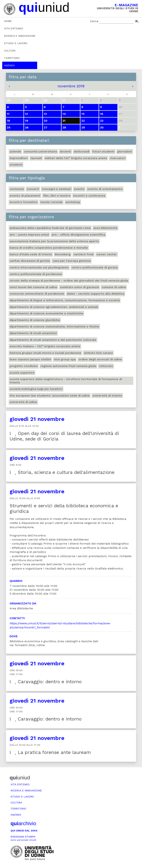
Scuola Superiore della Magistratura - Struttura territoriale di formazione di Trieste (66, 381)
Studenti (16, 165)
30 (102, 127)
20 (46, 121)
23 (102, 121)
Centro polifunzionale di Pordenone (36, 274)
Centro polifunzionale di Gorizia (95, 267)
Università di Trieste (107, 396)
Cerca (94, 21)
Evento (79, 189)
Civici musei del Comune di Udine (33, 287)
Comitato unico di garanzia (79, 287)
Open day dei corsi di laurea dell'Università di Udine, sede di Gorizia (64, 436)
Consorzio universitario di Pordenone (37, 294)
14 (64, 114)
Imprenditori (19, 158)
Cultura (10, 51)
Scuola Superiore (22, 373)
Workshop (73, 202)
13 (45, 114)
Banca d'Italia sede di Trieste (31, 254)
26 (27, 127)
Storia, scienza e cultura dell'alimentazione (62, 472)
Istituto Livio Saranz (98, 353)
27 (46, 127)
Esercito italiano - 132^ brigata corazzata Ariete (45, 346)
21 (64, 121)
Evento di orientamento (105, 189)
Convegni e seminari (56, 189)
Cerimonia (17, 189)
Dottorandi (82, 151)
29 (83, 127)
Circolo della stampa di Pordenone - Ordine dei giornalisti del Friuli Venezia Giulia (69, 281)
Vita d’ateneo (14, 28)
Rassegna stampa (23, 838)
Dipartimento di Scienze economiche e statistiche (46, 313)
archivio (23, 823)
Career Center (107, 254)
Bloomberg (63, 254)
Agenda (9, 65)
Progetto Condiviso (24, 366)
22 (83, 121)
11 (8, 114)
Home (8, 21)
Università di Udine (23, 402)
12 (26, 114)
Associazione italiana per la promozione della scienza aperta (54, 241)
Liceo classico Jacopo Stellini (30, 359)
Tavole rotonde (51, 202)
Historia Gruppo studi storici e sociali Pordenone (45, 353)
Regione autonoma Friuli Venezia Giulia (68, 366)
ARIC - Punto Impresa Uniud (29, 235)
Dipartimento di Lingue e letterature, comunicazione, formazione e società (65, 300)
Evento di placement (25, 196)
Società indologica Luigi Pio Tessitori (36, 389)
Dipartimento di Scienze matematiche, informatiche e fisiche (54, 326)
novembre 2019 (71, 86)
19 (27, 121)
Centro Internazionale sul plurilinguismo (39, 267)
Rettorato (106, 366)
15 (83, 114)
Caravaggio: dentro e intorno (46, 682)
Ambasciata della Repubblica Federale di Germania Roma (50, 228)
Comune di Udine (114, 287)
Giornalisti (125, 151)
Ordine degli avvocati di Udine (100, 359)
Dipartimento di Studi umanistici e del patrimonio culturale (53, 340)
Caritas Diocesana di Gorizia (30, 261)
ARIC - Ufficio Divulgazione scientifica (78, 235)
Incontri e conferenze (89, 196)
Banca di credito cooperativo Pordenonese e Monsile (49, 248)
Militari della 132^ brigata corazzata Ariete (76, 158)
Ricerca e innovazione (20, 36)
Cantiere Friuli (83, 254)
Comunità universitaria (40, 151)
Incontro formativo (24, 202)
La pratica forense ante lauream (50, 752)
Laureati (36, 158)
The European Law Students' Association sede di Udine (50, 396)
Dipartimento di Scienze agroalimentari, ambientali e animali (54, 307)
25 (9, 127)
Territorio (12, 58)
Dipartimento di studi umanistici (33, 333)
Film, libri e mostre (57, 196)
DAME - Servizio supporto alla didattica (96, 294)
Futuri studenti (103, 151)
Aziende (15, 151)
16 (102, 114)
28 (64, 127)
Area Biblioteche (105, 228)
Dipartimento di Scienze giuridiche (35, 320)
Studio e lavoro (16, 43)
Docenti (65, 151)
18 (8, 121)
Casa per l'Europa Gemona (72, 261)
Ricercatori (118, 158)
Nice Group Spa (65, 359)
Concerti (33, 189)
